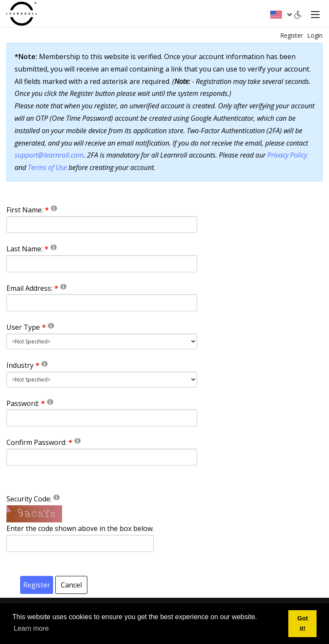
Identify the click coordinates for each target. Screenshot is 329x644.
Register (292, 35)
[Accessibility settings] (298, 14)
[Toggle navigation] (315, 14)
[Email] (102, 303)
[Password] (102, 418)
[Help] (54, 208)
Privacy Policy (287, 155)
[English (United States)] (281, 14)
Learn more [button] (31, 628)
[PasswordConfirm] (102, 457)
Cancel (71, 585)
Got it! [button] (303, 623)
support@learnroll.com (49, 155)
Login (315, 35)
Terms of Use (47, 167)
